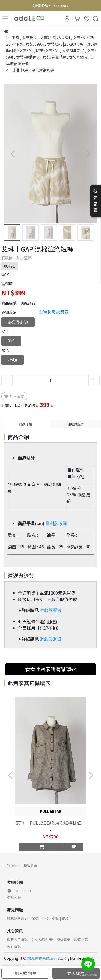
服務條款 (81, 939)
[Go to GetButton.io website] (88, 974)
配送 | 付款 (40, 918)
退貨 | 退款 (60, 918)
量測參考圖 (56, 523)
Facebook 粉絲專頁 (22, 865)
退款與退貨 (51, 639)
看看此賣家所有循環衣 (51, 669)
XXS (11, 341)
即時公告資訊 (17, 939)
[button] (88, 154)
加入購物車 (25, 973)
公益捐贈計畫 (42, 939)
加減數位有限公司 (42, 958)
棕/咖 (13, 360)
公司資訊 (14, 946)
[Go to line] (88, 964)
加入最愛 (14, 396)
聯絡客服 (14, 897)
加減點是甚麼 (17, 918)
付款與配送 (51, 610)
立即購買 (76, 973)
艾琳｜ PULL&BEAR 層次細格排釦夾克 (51, 823)
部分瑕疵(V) (18, 322)
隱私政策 (63, 939)
